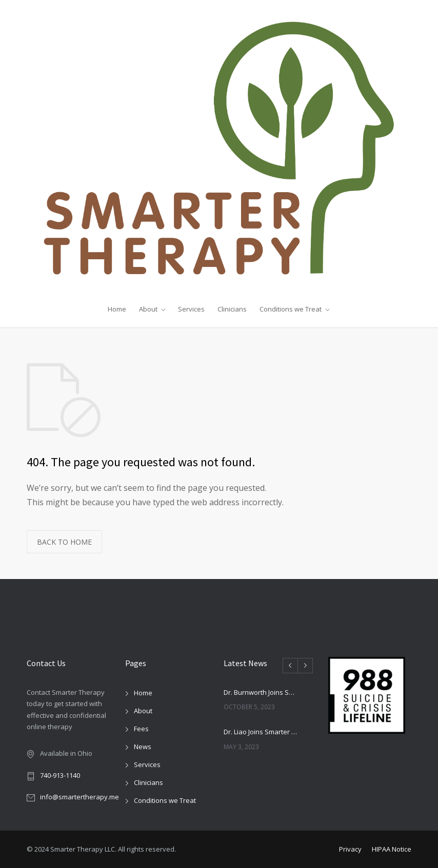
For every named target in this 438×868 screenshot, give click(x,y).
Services (191, 309)
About (148, 309)
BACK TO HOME (64, 542)
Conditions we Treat (291, 309)
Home (117, 309)
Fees (141, 729)
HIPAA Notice (392, 849)
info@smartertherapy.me (79, 797)
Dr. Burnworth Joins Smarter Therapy (262, 692)
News (143, 747)
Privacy (350, 849)
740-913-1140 (60, 775)
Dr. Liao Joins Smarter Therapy (262, 732)
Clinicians (232, 309)
